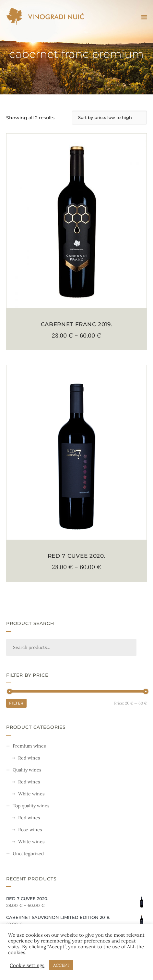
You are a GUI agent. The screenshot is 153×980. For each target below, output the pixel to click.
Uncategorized (28, 854)
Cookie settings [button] (27, 965)
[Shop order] (109, 118)
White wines (31, 794)
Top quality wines (31, 806)
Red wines (29, 758)
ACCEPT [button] (61, 965)
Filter (16, 703)
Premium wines (29, 746)
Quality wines (27, 770)
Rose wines (30, 830)
